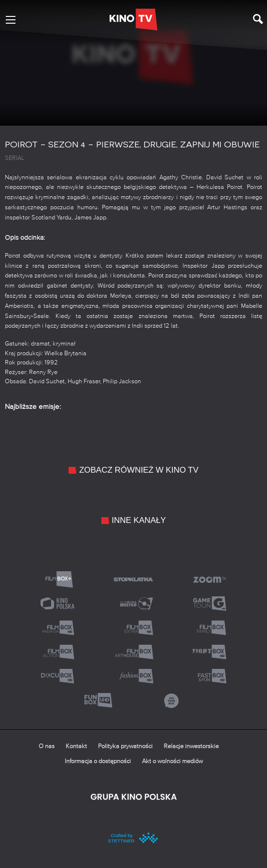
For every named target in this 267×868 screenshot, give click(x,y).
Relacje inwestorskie (191, 746)
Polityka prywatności (125, 746)
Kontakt (76, 746)
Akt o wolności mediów (172, 761)
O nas (47, 746)
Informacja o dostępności (98, 761)
